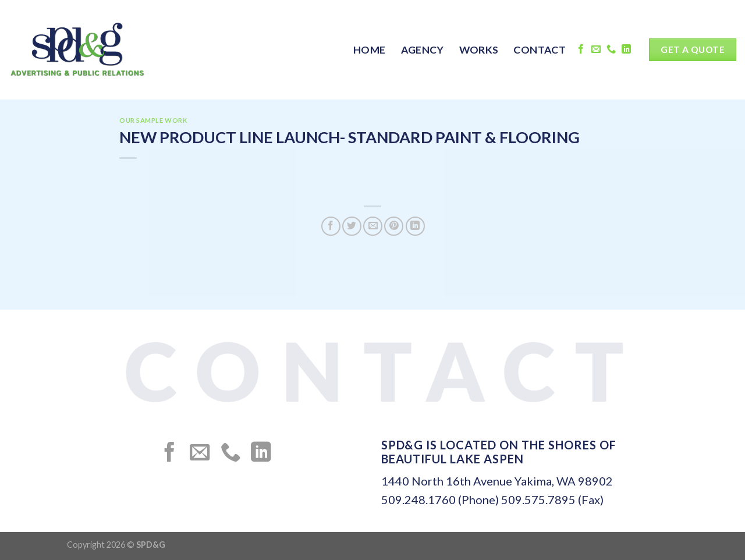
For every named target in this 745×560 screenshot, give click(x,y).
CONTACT (539, 50)
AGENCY (423, 50)
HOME (369, 50)
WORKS (479, 50)
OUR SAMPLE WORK (153, 120)
